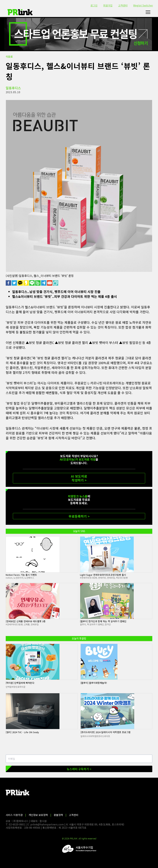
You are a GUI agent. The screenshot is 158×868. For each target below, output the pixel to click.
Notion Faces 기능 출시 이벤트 (21, 575)
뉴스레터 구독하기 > (79, 769)
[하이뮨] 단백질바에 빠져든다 (20, 683)
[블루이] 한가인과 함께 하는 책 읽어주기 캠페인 (103, 621)
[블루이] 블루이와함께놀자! (94, 683)
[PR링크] (20, 12)
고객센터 (123, 5)
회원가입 (108, 5)
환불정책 (58, 815)
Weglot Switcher (143, 5)
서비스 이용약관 (14, 815)
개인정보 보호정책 (38, 815)
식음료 (9, 57)
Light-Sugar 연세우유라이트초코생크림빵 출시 (103, 575)
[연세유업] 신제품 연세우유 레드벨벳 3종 (26, 621)
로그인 (94, 5)
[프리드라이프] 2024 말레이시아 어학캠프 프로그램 (106, 732)
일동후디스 (13, 88)
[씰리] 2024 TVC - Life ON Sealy (22, 732)
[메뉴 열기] (148, 12)
